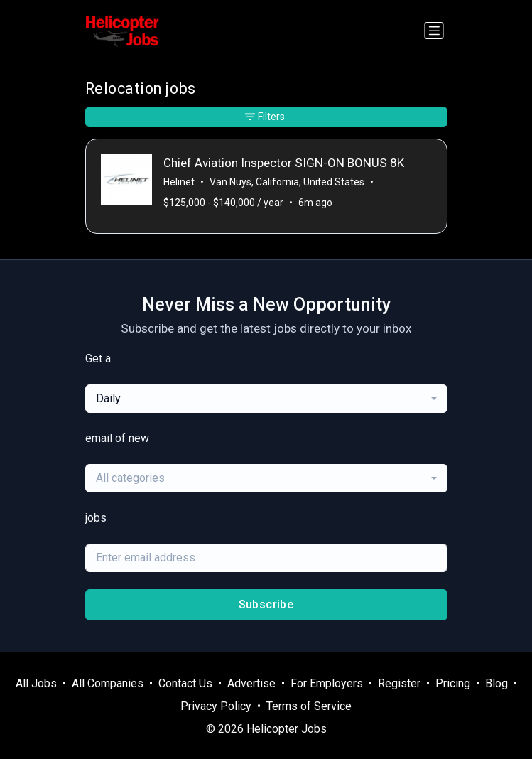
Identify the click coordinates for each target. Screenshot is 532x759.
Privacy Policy (216, 706)
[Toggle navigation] (434, 31)
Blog (496, 683)
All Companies (108, 683)
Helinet (179, 182)
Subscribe (266, 604)
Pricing (453, 683)
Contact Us (185, 683)
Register (399, 683)
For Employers (327, 683)
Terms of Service (309, 706)
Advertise (251, 683)
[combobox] (266, 399)
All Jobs (36, 683)
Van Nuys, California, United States (287, 182)
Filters (265, 117)
